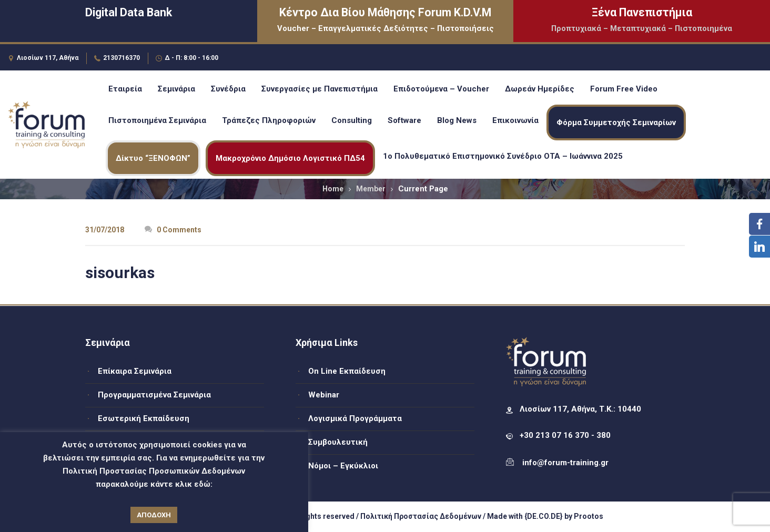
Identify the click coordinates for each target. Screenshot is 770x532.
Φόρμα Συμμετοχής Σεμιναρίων (616, 122)
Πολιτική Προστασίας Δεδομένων (421, 516)
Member (371, 189)
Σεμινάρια (176, 89)
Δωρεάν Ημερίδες (540, 89)
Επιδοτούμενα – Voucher (441, 89)
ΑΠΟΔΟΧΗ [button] (154, 515)
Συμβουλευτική (338, 442)
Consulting (352, 120)
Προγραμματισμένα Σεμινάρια (154, 395)
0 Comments (173, 230)
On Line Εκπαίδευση (347, 371)
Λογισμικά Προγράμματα (355, 418)
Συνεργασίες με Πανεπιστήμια (320, 89)
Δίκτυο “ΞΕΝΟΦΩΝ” (153, 158)
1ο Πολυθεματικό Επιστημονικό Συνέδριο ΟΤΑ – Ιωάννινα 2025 (503, 156)
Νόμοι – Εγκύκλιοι (343, 466)
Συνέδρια (228, 89)
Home (333, 189)
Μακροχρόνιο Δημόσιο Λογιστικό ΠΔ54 (290, 158)
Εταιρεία (125, 89)
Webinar (324, 395)
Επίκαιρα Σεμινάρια (135, 371)
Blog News (457, 120)
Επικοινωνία (515, 120)
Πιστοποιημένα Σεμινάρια (157, 120)
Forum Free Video (624, 89)
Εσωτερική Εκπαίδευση (144, 418)
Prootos (589, 516)
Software (404, 120)
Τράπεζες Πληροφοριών (269, 120)
